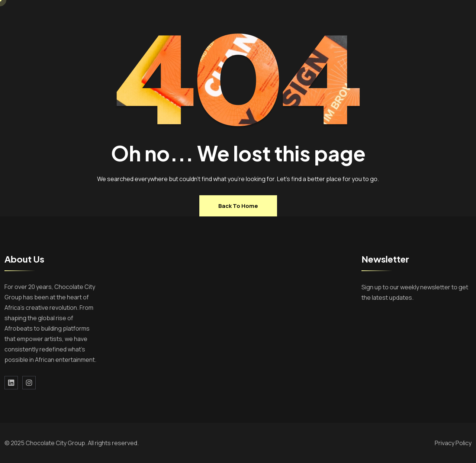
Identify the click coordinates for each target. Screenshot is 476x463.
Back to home (238, 206)
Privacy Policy (453, 443)
